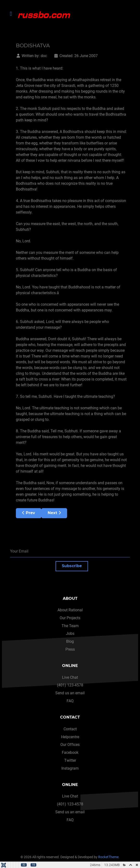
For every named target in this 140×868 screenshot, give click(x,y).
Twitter (70, 760)
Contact (70, 729)
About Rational (70, 610)
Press (70, 649)
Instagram (70, 768)
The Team (70, 626)
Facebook (70, 752)
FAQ (70, 701)
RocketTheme (108, 857)
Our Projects (70, 618)
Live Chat (70, 677)
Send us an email (70, 693)
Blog (70, 641)
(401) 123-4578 (70, 685)
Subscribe (72, 566)
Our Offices (70, 745)
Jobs (70, 633)
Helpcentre (70, 737)
